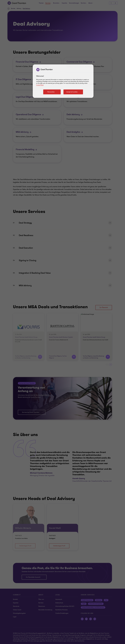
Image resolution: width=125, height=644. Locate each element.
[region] (63, 81)
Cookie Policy (40, 85)
